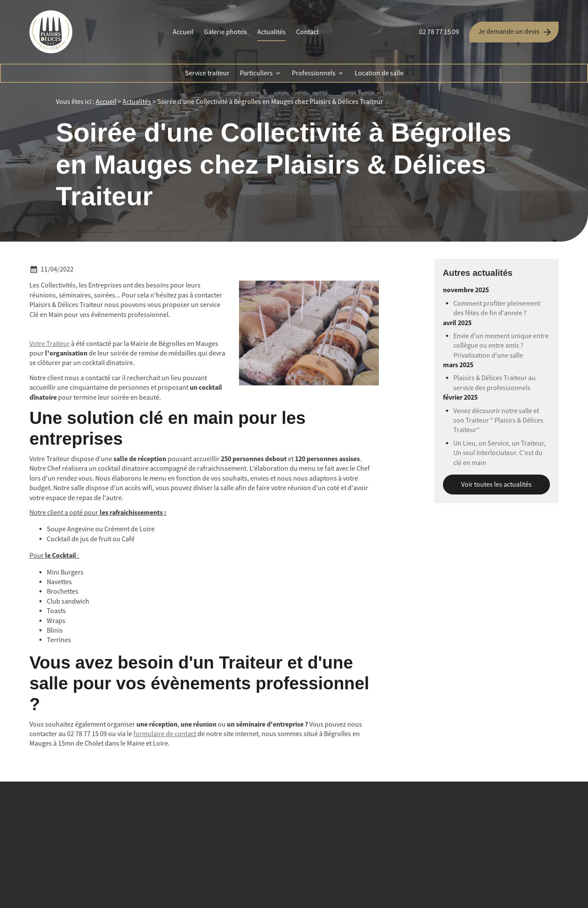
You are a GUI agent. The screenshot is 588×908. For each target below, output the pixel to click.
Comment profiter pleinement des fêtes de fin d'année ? (497, 308)
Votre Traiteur (50, 344)
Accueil (183, 32)
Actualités (271, 32)
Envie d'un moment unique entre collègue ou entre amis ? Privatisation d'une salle (501, 346)
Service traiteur (207, 73)
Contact (307, 32)
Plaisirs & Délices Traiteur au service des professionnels (494, 383)
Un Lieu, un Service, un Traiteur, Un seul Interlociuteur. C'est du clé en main (499, 453)
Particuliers (256, 73)
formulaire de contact (165, 734)
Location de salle (379, 73)
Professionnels (314, 73)
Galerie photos (225, 32)
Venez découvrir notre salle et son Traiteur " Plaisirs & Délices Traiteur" (498, 421)
